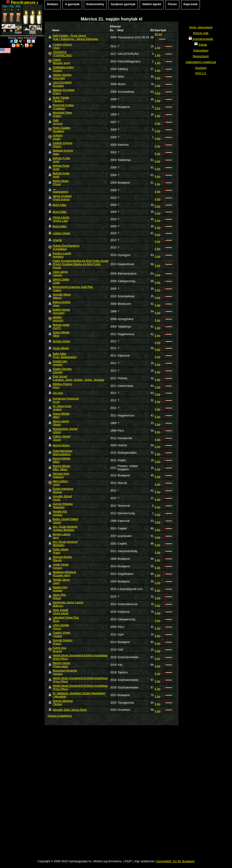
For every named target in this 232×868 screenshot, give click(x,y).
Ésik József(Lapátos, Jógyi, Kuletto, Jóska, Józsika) (79, 378)
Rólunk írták (201, 33)
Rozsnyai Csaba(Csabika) (63, 107)
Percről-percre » (25, 2)
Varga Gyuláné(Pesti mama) (62, 198)
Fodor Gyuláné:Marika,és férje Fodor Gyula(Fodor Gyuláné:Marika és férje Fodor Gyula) (81, 264)
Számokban (201, 50)
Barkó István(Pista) (61, 182)
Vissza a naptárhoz (60, 716)
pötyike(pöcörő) (58, 319)
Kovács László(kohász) (62, 255)
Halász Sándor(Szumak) (62, 76)
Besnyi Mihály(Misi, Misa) (62, 468)
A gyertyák (72, 4)
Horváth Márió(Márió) (62, 296)
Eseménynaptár (201, 39)
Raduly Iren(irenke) (60, 589)
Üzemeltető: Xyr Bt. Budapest (175, 861)
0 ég (157, 70)
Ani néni (58, 393)
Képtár (201, 45)
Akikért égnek (152, 4)
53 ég (158, 34)
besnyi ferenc (61, 445)
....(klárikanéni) (61, 190)
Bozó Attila (59, 205)
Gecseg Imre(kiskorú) (61, 475)
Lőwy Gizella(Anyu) (61, 627)
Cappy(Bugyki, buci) (61, 61)
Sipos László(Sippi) (61, 423)
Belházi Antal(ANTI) (61, 326)
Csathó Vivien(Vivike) (62, 634)
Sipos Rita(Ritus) (59, 596)
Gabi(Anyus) (58, 122)
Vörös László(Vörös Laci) (61, 219)
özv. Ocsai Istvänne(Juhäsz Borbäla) (65, 528)
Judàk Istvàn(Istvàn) (61, 566)
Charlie (57, 240)
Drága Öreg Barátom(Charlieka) (66, 247)
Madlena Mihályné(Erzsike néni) (64, 574)
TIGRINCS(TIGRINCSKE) (62, 54)
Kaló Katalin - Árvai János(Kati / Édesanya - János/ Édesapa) (76, 37)
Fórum (172, 4)
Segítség (201, 68)
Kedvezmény (95, 4)
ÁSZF (128, 861)
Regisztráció (201, 56)
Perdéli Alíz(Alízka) (60, 513)
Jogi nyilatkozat (144, 861)
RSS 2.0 (201, 73)
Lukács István (62, 233)
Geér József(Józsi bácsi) (61, 612)
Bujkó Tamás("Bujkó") (61, 99)
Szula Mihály (61, 348)
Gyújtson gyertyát (123, 4)
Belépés (53, 4)
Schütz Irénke (62, 341)
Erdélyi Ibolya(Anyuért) (61, 311)
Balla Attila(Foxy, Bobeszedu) (65, 355)
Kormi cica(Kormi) (59, 649)
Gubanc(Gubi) (58, 137)
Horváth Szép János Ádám (70, 710)
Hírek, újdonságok (201, 27)
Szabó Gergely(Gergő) (62, 371)
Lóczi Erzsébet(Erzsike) (62, 84)
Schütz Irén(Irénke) (60, 363)
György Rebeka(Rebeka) (63, 506)
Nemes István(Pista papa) (61, 665)
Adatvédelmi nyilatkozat (201, 62)
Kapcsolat (191, 4)
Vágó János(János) (60, 273)
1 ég (157, 48)
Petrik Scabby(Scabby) (62, 129)
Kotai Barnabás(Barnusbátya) (63, 452)
